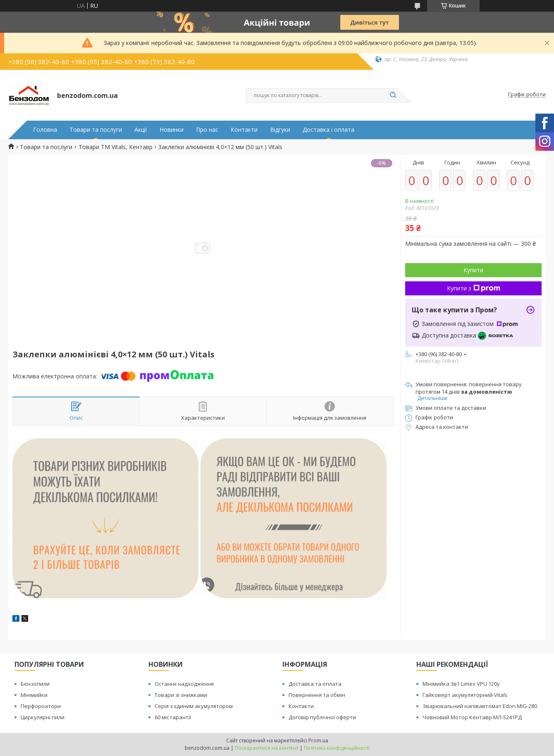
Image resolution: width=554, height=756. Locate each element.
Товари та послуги (96, 130)
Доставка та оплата (315, 684)
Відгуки (280, 130)
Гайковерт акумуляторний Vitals (465, 695)
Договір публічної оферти (322, 717)
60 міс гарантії (173, 717)
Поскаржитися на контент (267, 748)
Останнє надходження (184, 684)
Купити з (474, 288)
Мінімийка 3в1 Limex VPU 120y (461, 684)
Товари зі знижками (181, 695)
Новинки (172, 130)
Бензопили (35, 684)
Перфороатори (41, 706)
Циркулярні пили (43, 717)
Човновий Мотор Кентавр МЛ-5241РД (472, 717)
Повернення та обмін (317, 695)
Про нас (207, 130)
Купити (473, 270)
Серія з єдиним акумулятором (194, 706)
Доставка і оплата (328, 130)
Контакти (244, 130)
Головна (45, 130)
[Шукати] (393, 95)
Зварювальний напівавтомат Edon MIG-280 (480, 706)
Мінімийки (34, 695)
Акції (141, 130)
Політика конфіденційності (337, 748)
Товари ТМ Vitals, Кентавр (116, 147)
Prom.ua (318, 741)
